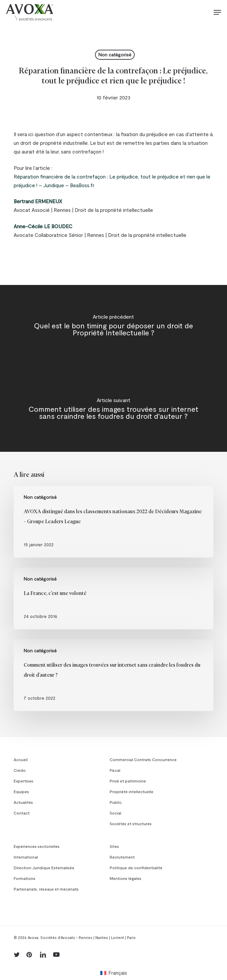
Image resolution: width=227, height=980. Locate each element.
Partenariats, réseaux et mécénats (46, 889)
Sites (114, 846)
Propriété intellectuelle (131, 791)
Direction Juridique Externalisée (44, 868)
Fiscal (115, 770)
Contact (22, 813)
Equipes (21, 791)
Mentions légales (125, 878)
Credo (20, 770)
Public (116, 802)
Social (115, 813)
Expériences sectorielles (37, 846)
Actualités (23, 802)
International (26, 857)
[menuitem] (114, 972)
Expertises (23, 781)
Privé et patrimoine (128, 781)
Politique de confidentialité (136, 868)
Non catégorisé (115, 55)
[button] (217, 12)
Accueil (21, 759)
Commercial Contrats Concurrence (143, 759)
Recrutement (122, 857)
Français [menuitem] (118, 973)
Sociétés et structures (131, 824)
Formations (24, 878)
